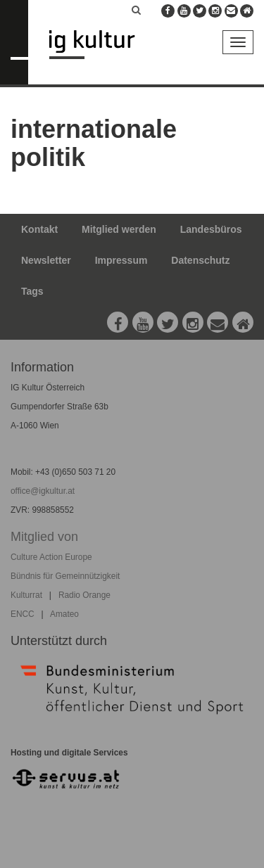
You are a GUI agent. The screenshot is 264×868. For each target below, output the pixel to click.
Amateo (64, 614)
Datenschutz (200, 260)
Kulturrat (26, 595)
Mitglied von (44, 537)
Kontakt (39, 229)
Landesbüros (211, 229)
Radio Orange (84, 595)
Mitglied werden (119, 229)
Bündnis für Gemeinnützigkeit (65, 576)
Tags (32, 291)
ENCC (23, 614)
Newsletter (46, 260)
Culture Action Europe (51, 557)
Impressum (121, 260)
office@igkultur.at (43, 491)
